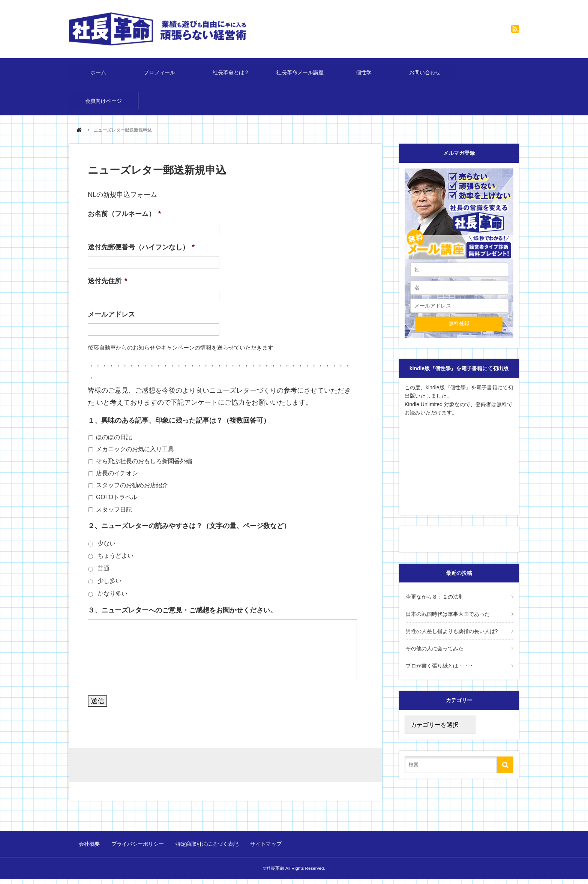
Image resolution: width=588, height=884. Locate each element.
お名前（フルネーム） (124, 222)
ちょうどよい (115, 564)
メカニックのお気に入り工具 (135, 457)
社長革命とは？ (232, 74)
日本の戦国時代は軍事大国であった (447, 620)
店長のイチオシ (117, 481)
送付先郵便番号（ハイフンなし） (141, 255)
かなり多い (112, 601)
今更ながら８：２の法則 (433, 604)
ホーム (99, 74)
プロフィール (163, 74)
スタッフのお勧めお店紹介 (132, 493)
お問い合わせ (427, 74)
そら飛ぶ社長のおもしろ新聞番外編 (144, 469)
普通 (103, 576)
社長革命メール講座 (301, 74)
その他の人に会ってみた (433, 653)
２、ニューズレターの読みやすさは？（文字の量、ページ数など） (189, 534)
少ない (106, 551)
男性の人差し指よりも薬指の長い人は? (451, 636)
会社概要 (90, 850)
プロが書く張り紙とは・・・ (439, 669)
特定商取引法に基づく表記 (205, 850)
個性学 (366, 74)
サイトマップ (263, 850)
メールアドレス (111, 322)
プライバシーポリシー (137, 850)
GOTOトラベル (117, 505)
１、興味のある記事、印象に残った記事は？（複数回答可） (179, 428)
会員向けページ (104, 107)
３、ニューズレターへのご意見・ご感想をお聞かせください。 (182, 618)
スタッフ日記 (114, 517)
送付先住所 (107, 288)
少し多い (109, 589)
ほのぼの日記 (114, 445)
